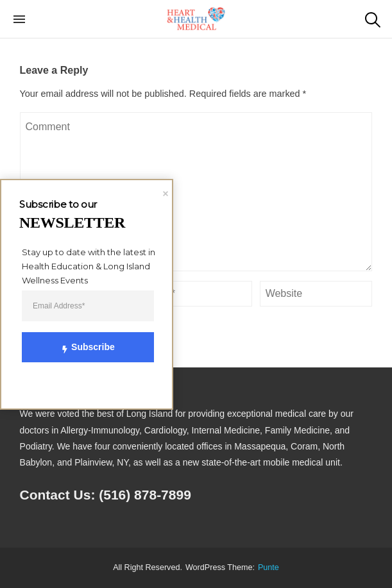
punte (268, 567)
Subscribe (80, 347)
